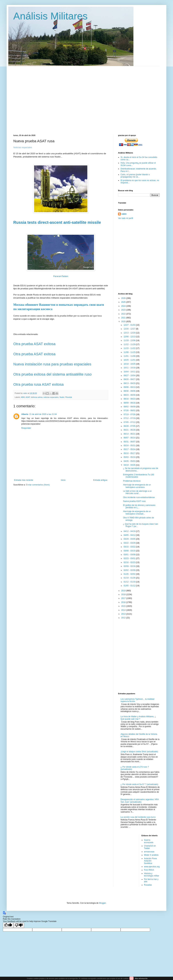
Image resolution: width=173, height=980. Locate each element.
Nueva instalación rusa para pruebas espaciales (52, 364)
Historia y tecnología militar (152, 875)
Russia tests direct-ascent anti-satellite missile (57, 222)
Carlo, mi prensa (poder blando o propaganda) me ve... (135, 176)
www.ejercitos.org (152, 867)
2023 (124, 310)
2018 (124, 594)
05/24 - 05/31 (130, 446)
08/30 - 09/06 (130, 391)
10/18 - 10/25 (130, 364)
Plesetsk (69, 397)
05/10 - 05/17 (130, 453)
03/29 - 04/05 (130, 539)
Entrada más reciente (24, 480)
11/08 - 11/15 (130, 352)
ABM (23, 397)
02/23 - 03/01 (130, 558)
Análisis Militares (50, 16)
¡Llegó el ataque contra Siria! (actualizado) (139, 752)
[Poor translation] (19, 925)
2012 (124, 618)
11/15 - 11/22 (130, 348)
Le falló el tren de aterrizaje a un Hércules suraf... (137, 492)
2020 (124, 322)
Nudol (62, 397)
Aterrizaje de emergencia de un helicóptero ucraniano (137, 486)
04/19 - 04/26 (130, 465)
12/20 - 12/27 (130, 329)
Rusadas (148, 885)
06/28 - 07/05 (130, 426)
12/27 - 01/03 (130, 325)
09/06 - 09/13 (130, 387)
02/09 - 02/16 (130, 566)
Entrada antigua (100, 480)
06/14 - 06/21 (130, 434)
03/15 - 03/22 (130, 547)
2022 (124, 314)
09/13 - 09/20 (130, 383)
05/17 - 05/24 (130, 449)
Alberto (25, 414)
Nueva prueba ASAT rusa (134, 501)
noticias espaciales (51, 397)
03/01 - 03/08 (130, 555)
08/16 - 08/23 (130, 399)
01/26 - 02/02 (130, 574)
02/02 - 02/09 (130, 570)
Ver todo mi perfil (126, 218)
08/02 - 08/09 (130, 407)
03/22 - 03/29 (130, 543)
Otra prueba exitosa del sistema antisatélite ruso (52, 374)
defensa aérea (37, 397)
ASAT (28, 397)
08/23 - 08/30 (130, 395)
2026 (124, 298)
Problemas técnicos (132, 481)
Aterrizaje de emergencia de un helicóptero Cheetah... (137, 513)
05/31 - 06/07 (130, 442)
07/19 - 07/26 (130, 414)
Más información (141, 978)
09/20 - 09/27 (130, 379)
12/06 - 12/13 (130, 337)
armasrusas (149, 852)
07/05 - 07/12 (130, 422)
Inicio (63, 480)
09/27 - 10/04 (130, 376)
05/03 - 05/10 (130, 457)
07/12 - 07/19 (130, 418)
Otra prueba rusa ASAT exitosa (38, 384)
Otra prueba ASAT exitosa (34, 344)
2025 (124, 302)
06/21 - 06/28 (130, 430)
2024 (124, 306)
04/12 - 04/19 (130, 531)
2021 (124, 318)
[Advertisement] (31, 97)
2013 (124, 614)
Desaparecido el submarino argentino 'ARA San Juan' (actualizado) (140, 801)
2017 (124, 598)
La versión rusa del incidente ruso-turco (138, 817)
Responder (26, 428)
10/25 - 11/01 (130, 360)
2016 (124, 602)
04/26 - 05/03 (130, 461)
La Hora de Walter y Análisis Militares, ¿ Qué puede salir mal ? (138, 718)
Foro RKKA (149, 870)
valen (124, 214)
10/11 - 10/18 (130, 368)
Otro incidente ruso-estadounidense (139, 497)
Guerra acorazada (149, 841)
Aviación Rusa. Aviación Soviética (151, 861)
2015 (124, 606)
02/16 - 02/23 (130, 562)
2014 (124, 610)
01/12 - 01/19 (130, 582)
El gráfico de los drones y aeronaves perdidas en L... (139, 506)
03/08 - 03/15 (130, 551)
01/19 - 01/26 (130, 578)
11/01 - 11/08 (130, 356)
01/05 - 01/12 (130, 586)
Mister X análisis (151, 855)
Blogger (102, 903)
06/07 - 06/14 (130, 438)
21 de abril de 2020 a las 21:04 (43, 414)
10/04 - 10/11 (130, 372)
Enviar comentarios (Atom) (38, 485)
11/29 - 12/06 (130, 340)
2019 (124, 591)
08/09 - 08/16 (130, 403)
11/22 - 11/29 (130, 344)
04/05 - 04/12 (130, 535)
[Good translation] (8, 925)
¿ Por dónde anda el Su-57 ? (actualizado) (139, 784)
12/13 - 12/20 (130, 333)
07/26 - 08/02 (130, 410)
